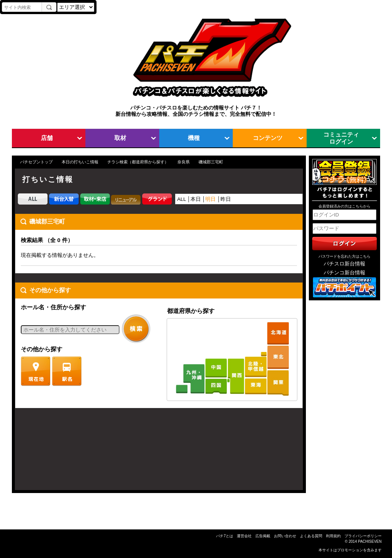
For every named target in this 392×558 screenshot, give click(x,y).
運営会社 (244, 536)
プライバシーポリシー (363, 536)
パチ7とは (225, 536)
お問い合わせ (285, 536)
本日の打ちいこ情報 (80, 162)
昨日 (226, 199)
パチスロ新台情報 (344, 264)
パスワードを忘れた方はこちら (344, 256)
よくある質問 (311, 536)
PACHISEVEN (370, 541)
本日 (196, 199)
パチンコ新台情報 (344, 273)
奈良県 (184, 162)
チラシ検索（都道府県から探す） (138, 162)
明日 (210, 199)
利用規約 (333, 536)
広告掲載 (263, 536)
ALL (182, 199)
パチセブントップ (36, 162)
